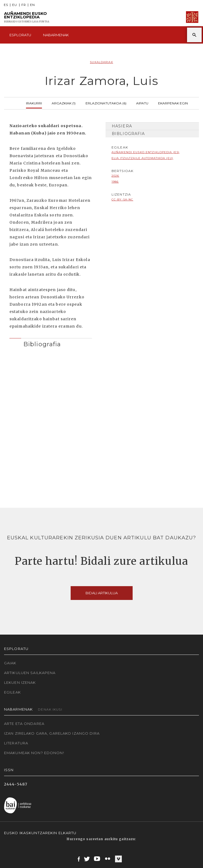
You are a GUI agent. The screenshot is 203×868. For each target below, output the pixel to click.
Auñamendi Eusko (27, 17)
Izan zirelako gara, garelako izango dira (52, 733)
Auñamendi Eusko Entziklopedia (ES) (145, 152)
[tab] (51, 343)
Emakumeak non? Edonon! (34, 753)
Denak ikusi (50, 709)
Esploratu (20, 35)
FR (24, 5)
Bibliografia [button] (42, 344)
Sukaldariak (101, 62)
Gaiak (10, 663)
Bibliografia (128, 134)
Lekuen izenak (20, 682)
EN (32, 5)
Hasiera (122, 126)
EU (15, 5)
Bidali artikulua (102, 593)
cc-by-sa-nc (122, 199)
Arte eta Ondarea (24, 724)
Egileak (12, 692)
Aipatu (142, 103)
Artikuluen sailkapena (30, 673)
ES (6, 5)
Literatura (16, 743)
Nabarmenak (56, 35)
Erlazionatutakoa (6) (106, 103)
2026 (115, 176)
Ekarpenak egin (173, 103)
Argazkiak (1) (64, 103)
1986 (115, 182)
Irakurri (34, 103)
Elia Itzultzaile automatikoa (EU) (142, 158)
